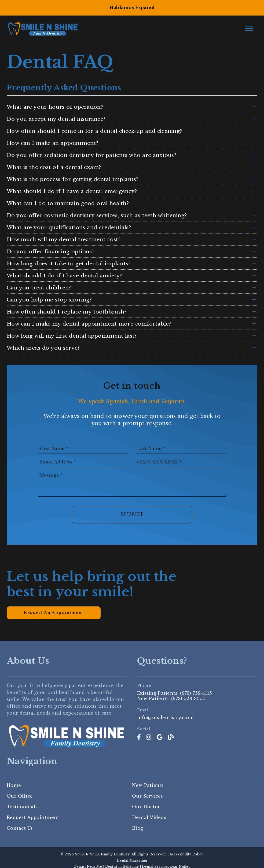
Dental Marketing (132, 860)
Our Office (20, 796)
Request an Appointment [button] (54, 613)
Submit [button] (132, 514)
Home (14, 785)
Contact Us (20, 828)
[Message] (132, 483)
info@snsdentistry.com (165, 718)
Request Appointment (33, 817)
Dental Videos (149, 817)
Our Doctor (146, 807)
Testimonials (22, 807)
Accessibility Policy (187, 854)
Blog (137, 828)
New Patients (148, 785)
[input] (83, 448)
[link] (139, 737)
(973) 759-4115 (196, 693)
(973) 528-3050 (188, 699)
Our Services (148, 796)
